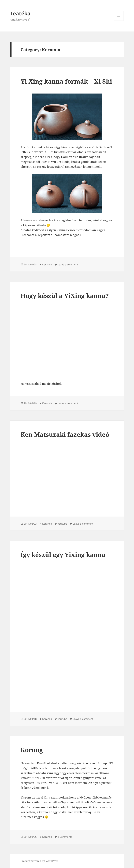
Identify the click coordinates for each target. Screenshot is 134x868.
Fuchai (45, 162)
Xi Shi (103, 147)
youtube (62, 524)
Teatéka (20, 13)
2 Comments (65, 837)
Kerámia (47, 264)
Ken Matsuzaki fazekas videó (65, 434)
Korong (32, 750)
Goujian (67, 157)
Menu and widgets (119, 21)
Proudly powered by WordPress (39, 861)
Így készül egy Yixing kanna (63, 555)
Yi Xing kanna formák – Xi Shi (66, 81)
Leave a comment (68, 264)
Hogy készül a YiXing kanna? (65, 296)
